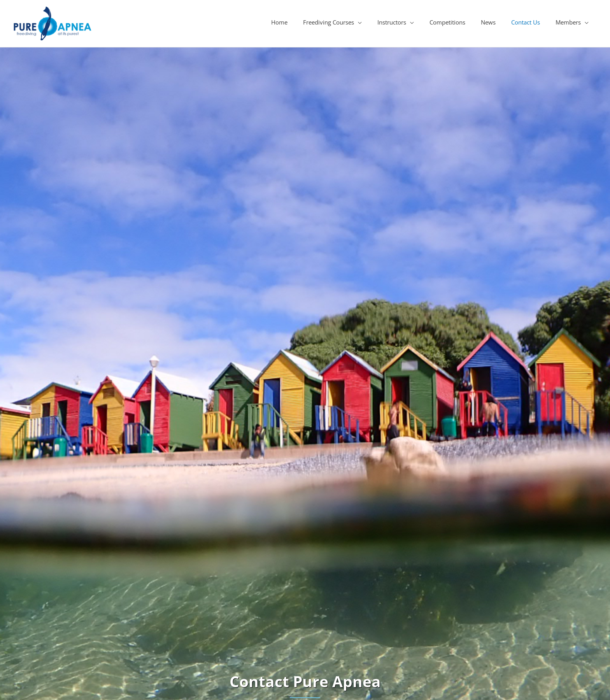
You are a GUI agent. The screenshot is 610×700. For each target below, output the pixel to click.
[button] (332, 22)
